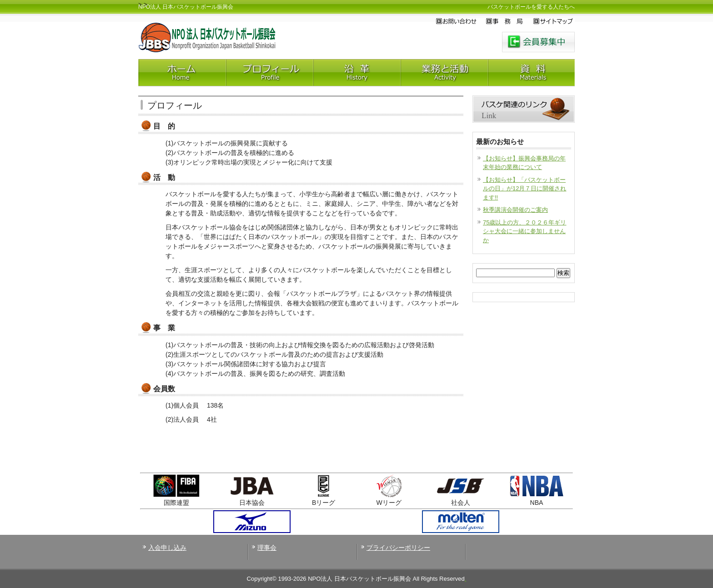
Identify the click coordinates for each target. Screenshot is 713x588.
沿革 (356, 73)
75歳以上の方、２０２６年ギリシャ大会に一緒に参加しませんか (525, 231)
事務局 (510, 21)
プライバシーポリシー (398, 548)
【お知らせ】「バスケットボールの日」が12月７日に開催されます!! (525, 189)
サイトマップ (554, 21)
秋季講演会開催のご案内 (515, 210)
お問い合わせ (461, 21)
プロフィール (269, 73)
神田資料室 (531, 73)
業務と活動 (444, 73)
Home (182, 73)
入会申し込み (167, 548)
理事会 (267, 548)
